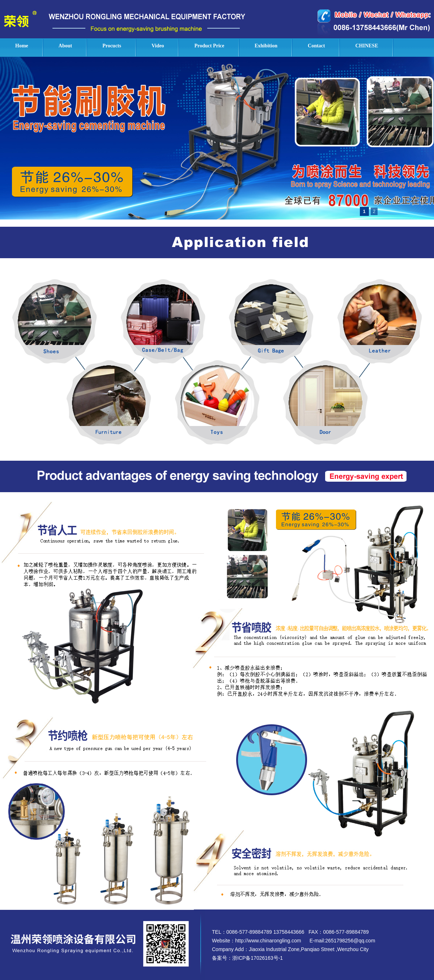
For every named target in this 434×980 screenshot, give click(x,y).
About (65, 46)
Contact (316, 46)
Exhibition (266, 46)
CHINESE (367, 46)
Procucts (112, 46)
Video (158, 46)
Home (22, 46)
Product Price (209, 46)
